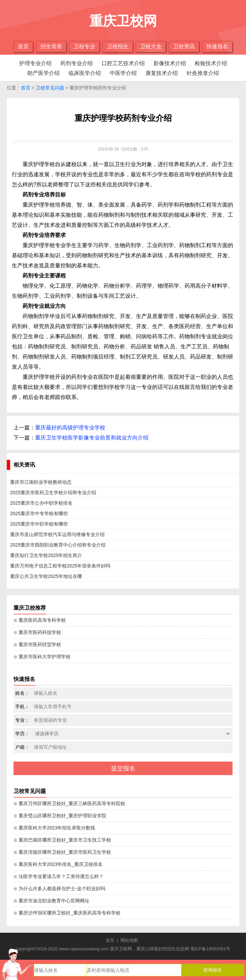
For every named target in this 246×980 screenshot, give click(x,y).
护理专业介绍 (35, 63)
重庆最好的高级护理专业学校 (70, 428)
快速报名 (217, 46)
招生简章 (51, 46)
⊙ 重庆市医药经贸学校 (37, 644)
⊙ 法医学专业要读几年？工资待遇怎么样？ (59, 876)
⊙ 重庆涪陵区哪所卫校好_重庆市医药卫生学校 (62, 852)
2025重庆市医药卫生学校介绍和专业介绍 (53, 493)
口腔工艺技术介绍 (123, 63)
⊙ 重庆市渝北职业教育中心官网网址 (51, 901)
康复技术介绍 (162, 73)
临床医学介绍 (85, 73)
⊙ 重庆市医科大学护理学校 (42, 657)
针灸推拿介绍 (203, 73)
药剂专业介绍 (77, 63)
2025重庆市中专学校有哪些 (39, 513)
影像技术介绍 (170, 63)
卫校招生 (118, 46)
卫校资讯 (184, 46)
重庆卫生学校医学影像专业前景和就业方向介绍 (92, 438)
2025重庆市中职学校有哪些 (39, 524)
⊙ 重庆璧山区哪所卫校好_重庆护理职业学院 (60, 816)
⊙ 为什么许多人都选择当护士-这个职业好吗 (59, 889)
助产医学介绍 (44, 73)
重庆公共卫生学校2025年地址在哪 (46, 576)
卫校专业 (84, 46)
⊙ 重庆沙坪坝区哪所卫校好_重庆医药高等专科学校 (67, 913)
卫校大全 (151, 46)
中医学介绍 (123, 73)
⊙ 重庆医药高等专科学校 (40, 620)
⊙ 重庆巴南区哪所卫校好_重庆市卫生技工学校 (62, 840)
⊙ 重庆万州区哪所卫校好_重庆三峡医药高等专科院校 (69, 803)
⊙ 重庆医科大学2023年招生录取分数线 (54, 828)
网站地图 (129, 940)
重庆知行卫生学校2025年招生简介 (46, 555)
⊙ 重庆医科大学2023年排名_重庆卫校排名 (58, 864)
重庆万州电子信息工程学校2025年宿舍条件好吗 (60, 566)
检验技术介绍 (211, 63)
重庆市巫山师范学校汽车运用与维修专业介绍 (57, 534)
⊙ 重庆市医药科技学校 (37, 632)
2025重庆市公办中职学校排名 (41, 503)
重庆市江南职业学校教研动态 (41, 482)
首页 (23, 46)
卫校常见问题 (50, 88)
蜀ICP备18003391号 (210, 949)
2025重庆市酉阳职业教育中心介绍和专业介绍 (58, 545)
